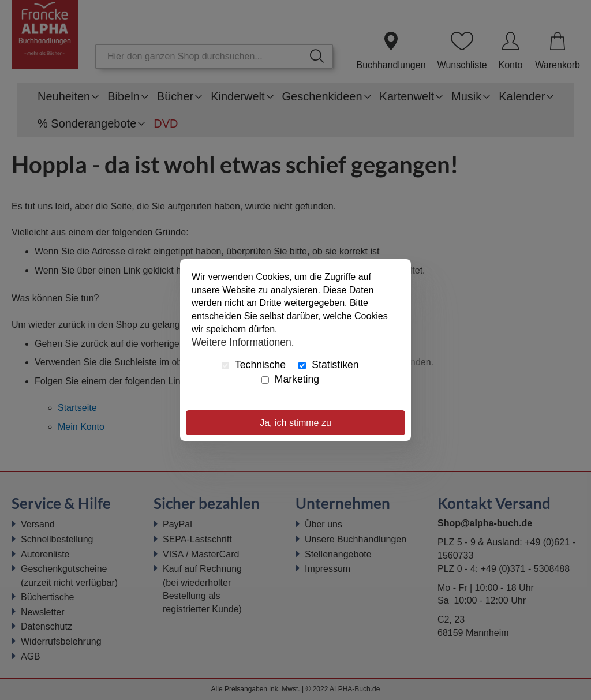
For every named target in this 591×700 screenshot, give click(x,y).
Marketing (290, 379)
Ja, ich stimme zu (295, 423)
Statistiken (328, 365)
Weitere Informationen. (243, 342)
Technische (254, 365)
